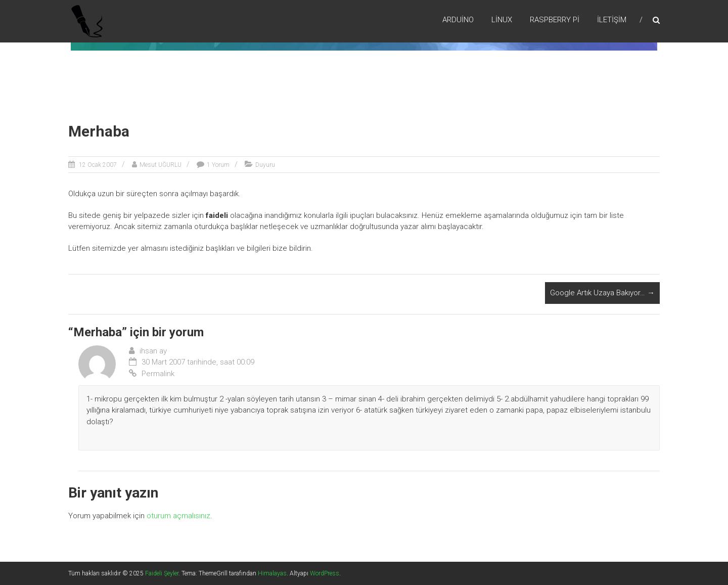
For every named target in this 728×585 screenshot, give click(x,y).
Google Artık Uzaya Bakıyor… (602, 293)
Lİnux (502, 20)
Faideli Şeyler (162, 573)
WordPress (325, 573)
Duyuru (265, 165)
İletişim (612, 20)
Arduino (458, 20)
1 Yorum (218, 165)
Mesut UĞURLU (161, 165)
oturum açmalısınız (178, 516)
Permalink (152, 374)
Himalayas (272, 573)
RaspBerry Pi (555, 20)
